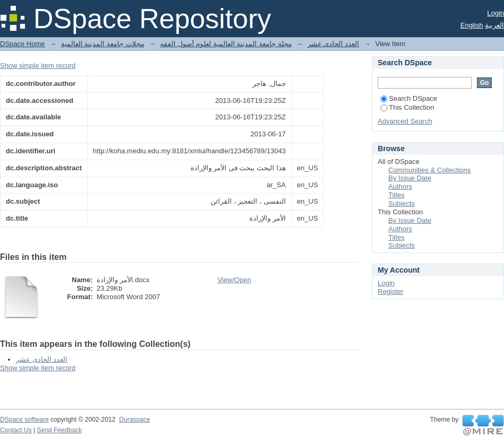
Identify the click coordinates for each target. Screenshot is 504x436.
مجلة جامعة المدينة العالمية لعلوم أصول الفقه (226, 44)
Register (390, 291)
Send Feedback (60, 430)
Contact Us (16, 430)
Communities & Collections (429, 170)
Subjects (402, 203)
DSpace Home (23, 44)
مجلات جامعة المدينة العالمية (103, 44)
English (472, 25)
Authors (400, 186)
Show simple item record (38, 66)
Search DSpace (409, 98)
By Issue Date (410, 178)
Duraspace (134, 420)
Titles (397, 195)
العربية (494, 25)
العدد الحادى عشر (333, 44)
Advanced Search (405, 121)
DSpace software (24, 420)
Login (496, 13)
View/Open (234, 280)
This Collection (407, 107)
